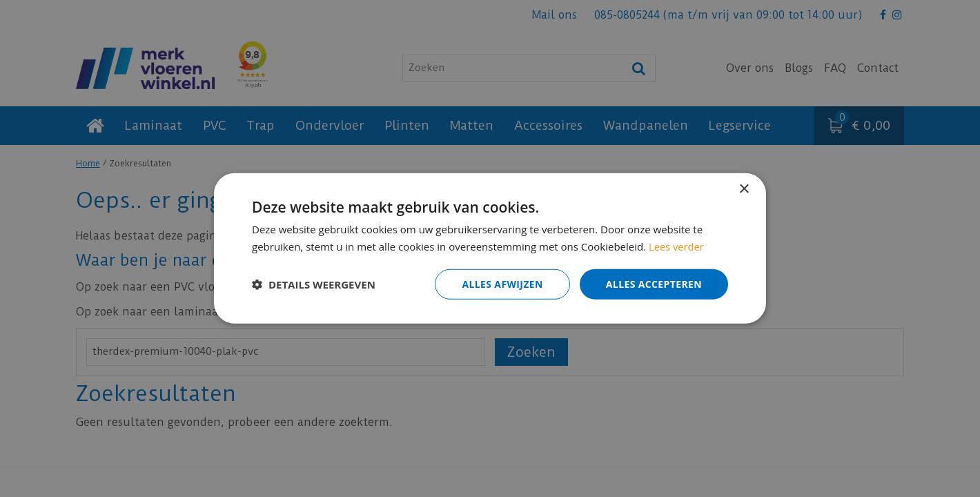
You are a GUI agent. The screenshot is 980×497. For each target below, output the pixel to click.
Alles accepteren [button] (654, 284)
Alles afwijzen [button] (502, 284)
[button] (314, 284)
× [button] (744, 189)
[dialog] (490, 248)
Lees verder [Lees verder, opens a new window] (677, 246)
